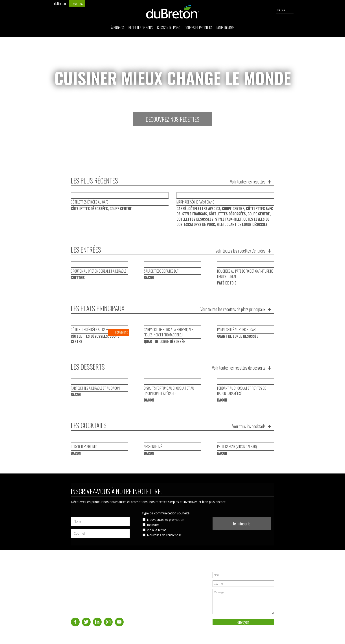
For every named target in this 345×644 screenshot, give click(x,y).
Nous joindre (225, 28)
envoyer (243, 622)
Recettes (153, 525)
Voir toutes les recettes (248, 182)
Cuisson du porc (169, 28)
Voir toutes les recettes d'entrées (240, 251)
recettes (77, 3)
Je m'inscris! (242, 523)
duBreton (60, 3)
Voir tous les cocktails (249, 426)
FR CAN (285, 10)
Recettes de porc (141, 28)
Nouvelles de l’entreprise (164, 535)
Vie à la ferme (157, 530)
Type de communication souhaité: (166, 513)
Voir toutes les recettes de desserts (239, 368)
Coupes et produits (198, 28)
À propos (118, 28)
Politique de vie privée (260, 630)
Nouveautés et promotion (166, 520)
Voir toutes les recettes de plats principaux (233, 309)
